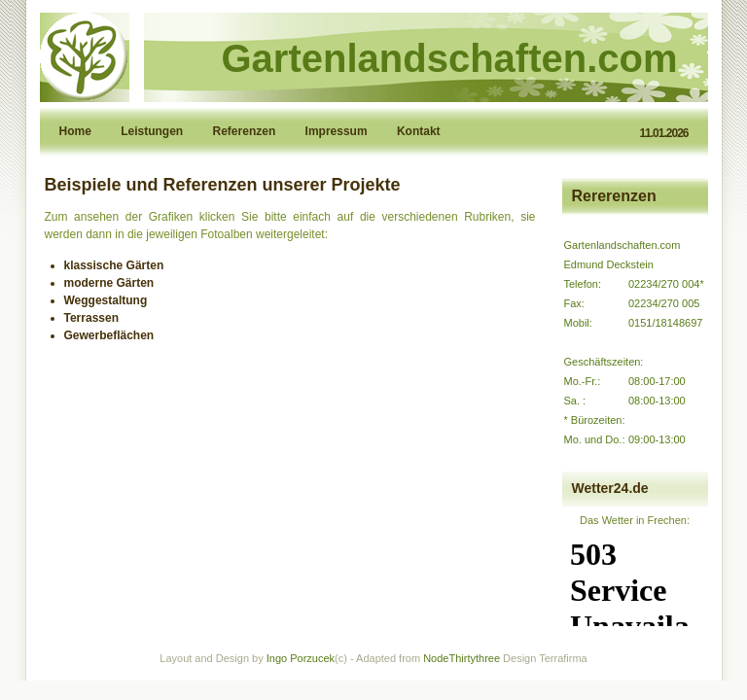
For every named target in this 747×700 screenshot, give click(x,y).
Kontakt (419, 131)
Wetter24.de (610, 488)
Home (77, 131)
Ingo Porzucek (301, 658)
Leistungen (153, 131)
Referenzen (246, 131)
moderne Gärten (109, 283)
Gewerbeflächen (109, 335)
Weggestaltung (106, 300)
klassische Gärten (114, 265)
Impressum (338, 131)
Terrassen (91, 318)
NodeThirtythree (462, 658)
